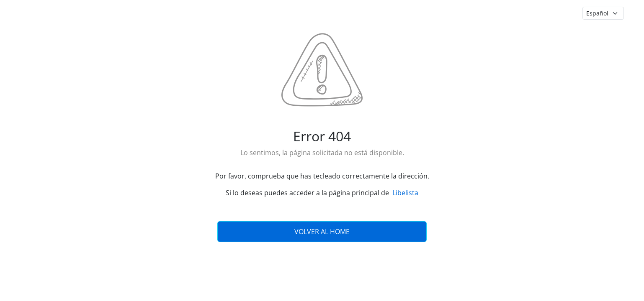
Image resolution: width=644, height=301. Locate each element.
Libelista (405, 193)
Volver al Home (322, 232)
